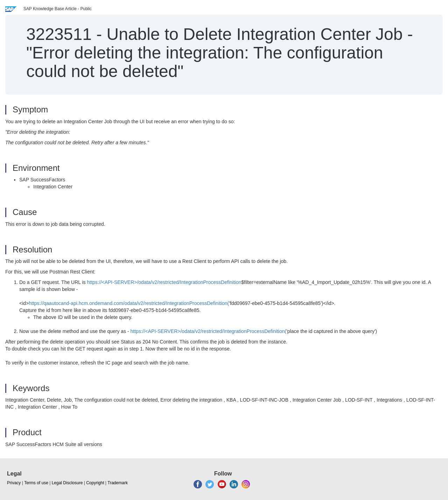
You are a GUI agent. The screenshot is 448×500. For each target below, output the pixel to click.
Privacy (14, 483)
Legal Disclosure (67, 483)
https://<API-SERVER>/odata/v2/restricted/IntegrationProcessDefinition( (209, 331)
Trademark (118, 483)
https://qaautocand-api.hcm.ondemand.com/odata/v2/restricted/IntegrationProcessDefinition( (129, 303)
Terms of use (36, 483)
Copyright (95, 483)
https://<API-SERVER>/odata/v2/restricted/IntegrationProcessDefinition (164, 282)
